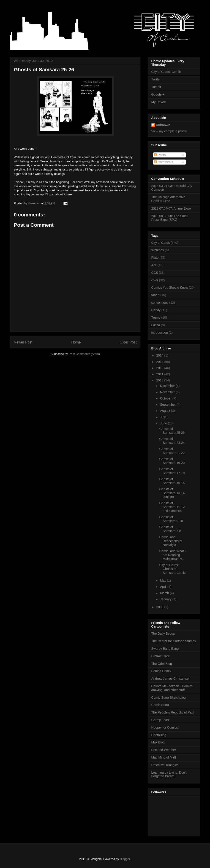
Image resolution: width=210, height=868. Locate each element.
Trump (156, 317)
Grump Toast (161, 720)
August (165, 411)
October (166, 398)
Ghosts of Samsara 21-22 (172, 451)
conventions (160, 303)
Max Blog (158, 742)
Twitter (156, 79)
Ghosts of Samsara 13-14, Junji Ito (172, 493)
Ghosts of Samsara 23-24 (172, 441)
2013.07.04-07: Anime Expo (171, 208)
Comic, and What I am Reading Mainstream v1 (172, 555)
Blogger (125, 859)
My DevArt (159, 102)
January (166, 599)
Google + (158, 94)
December (168, 386)
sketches (158, 250)
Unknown (163, 125)
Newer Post (23, 342)
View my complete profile (169, 131)
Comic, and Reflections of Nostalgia (171, 541)
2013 (160, 362)
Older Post (128, 342)
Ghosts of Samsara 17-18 (172, 471)
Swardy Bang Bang (165, 649)
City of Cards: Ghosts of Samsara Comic (172, 569)
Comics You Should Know (170, 288)
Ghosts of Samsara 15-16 (172, 481)
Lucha (156, 325)
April (164, 587)
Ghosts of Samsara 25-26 (172, 431)
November (168, 392)
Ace (154, 265)
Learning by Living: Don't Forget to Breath (169, 774)
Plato (155, 258)
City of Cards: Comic (166, 72)
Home (76, 342)
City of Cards (161, 243)
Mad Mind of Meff (164, 757)
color (155, 280)
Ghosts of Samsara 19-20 (172, 461)
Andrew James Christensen (171, 679)
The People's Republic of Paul (173, 712)
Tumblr (156, 87)
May (164, 580)
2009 (160, 607)
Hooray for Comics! (165, 727)
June (164, 423)
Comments (164, 162)
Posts (160, 155)
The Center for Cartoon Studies (174, 641)
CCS (155, 273)
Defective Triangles (165, 765)
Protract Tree (161, 656)
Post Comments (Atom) (84, 354)
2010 (160, 380)
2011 (160, 374)
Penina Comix (161, 671)
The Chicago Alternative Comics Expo (168, 199)
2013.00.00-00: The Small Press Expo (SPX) (170, 218)
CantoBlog (159, 735)
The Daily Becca (163, 634)
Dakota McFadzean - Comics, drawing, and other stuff (172, 688)
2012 (160, 368)
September (168, 405)
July (163, 417)
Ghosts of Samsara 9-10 (171, 519)
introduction (160, 333)
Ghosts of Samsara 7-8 (170, 529)
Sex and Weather (164, 750)
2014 (160, 355)
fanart (155, 295)
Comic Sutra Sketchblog (169, 698)
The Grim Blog (162, 664)
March (165, 593)
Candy (156, 310)
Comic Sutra (160, 705)
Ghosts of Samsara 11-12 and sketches (172, 507)
